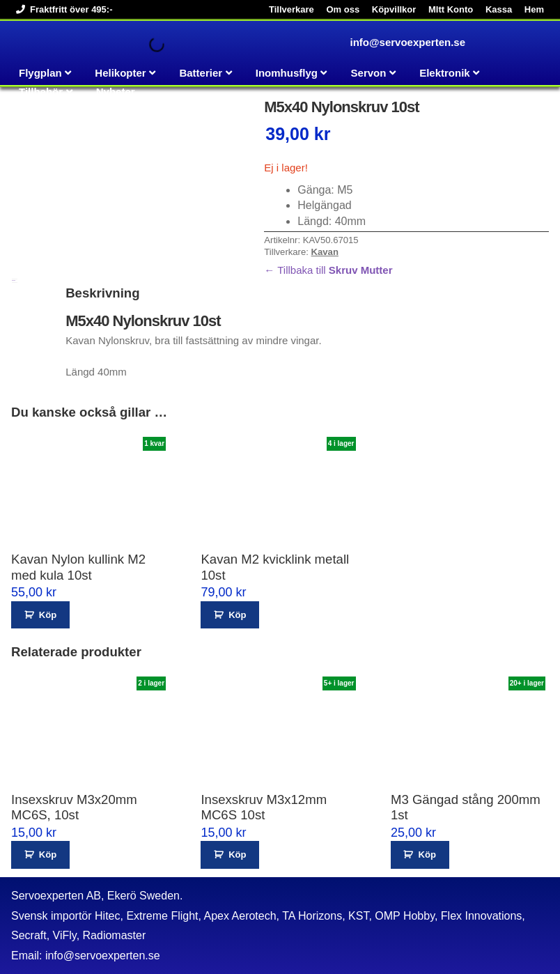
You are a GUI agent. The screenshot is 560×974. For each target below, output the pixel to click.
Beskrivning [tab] (14, 280)
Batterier (201, 73)
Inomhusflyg (287, 73)
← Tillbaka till (328, 270)
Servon (369, 73)
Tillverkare (291, 9)
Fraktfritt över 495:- (62, 9)
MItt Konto (451, 9)
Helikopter (120, 73)
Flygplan (40, 73)
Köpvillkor (394, 9)
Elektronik (445, 73)
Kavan (325, 252)
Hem (534, 9)
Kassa (499, 9)
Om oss (343, 9)
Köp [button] (48, 615)
